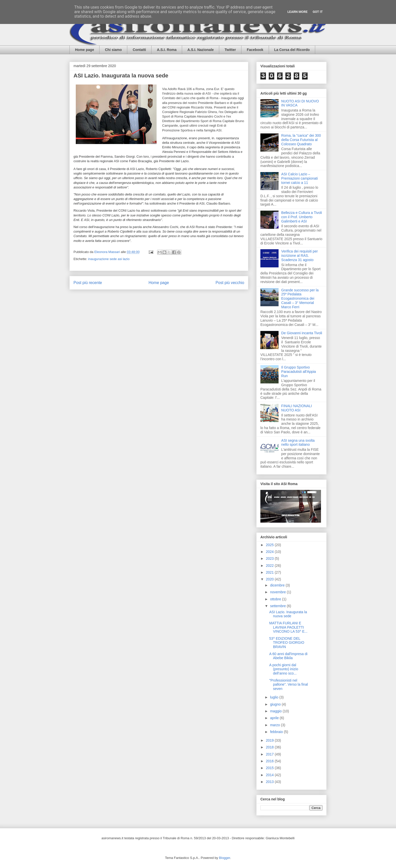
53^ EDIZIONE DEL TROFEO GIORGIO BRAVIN (287, 643)
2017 (270, 754)
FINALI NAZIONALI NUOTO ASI (297, 408)
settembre (278, 606)
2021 (270, 572)
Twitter (230, 50)
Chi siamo (113, 50)
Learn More (298, 12)
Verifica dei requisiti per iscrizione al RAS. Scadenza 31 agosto (300, 256)
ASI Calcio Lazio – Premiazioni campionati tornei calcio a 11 (300, 178)
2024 (270, 552)
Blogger (225, 858)
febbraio (277, 732)
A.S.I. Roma (167, 50)
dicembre (278, 585)
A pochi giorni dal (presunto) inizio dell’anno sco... (284, 669)
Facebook (255, 50)
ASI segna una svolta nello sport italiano (298, 443)
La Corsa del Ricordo (292, 50)
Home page (84, 50)
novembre (278, 592)
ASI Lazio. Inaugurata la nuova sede (288, 614)
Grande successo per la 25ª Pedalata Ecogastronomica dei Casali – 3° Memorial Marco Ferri (300, 299)
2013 (270, 782)
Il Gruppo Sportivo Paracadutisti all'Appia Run (299, 372)
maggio (276, 711)
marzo (275, 725)
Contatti (139, 50)
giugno (276, 704)
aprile (275, 718)
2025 (270, 545)
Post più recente (88, 283)
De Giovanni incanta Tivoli (302, 333)
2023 (270, 558)
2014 (270, 775)
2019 (270, 740)
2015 (270, 768)
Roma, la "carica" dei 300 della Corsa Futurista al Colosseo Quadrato (301, 140)
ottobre (276, 599)
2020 (270, 579)
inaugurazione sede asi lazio (109, 259)
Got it (318, 12)
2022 (270, 566)
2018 (270, 747)
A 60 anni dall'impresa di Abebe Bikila (288, 656)
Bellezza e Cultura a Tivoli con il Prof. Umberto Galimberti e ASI (302, 217)
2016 (270, 761)
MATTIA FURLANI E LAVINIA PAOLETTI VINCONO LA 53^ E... (288, 627)
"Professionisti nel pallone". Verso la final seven (289, 685)
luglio (275, 697)
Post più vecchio (230, 283)
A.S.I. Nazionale (201, 50)
